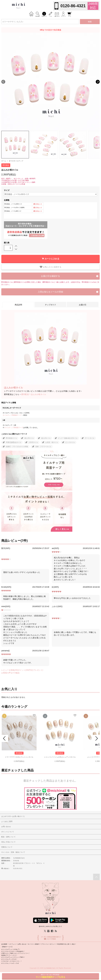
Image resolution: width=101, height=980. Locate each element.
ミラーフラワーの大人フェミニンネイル (19, 757)
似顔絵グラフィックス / (9, 955)
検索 (90, 22)
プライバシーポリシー (48, 944)
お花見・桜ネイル (52, 442)
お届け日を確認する (50, 276)
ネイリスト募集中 (34, 944)
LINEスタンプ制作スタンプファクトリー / (15, 953)
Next (98, 82)
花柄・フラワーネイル (43, 447)
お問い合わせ (22, 944)
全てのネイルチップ (16, 161)
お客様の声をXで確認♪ (11, 673)
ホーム (4, 161)
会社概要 (4, 944)
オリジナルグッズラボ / (9, 959)
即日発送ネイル (11, 438)
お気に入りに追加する (50, 267)
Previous (3, 82)
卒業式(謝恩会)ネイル (14, 442)
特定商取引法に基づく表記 (66, 944)
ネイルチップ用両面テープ (12, 415)
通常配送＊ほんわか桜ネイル (34, 394)
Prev (5, 738)
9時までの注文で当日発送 (50, 30)
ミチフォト (12, 944)
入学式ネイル (33, 442)
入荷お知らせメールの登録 (50, 292)
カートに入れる (52, 259)
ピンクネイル (70, 442)
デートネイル (90, 438)
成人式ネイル (29, 438)
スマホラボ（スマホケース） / (11, 961)
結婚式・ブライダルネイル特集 (17, 447)
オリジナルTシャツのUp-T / (11, 949)
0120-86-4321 (73, 6)
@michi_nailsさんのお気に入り (50, 926)
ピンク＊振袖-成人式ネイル (68, 438)
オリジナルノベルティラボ (10, 963)
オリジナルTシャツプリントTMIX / (13, 957)
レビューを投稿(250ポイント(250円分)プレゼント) (22, 670)
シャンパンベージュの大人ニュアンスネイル (60, 757)
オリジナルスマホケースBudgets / (13, 951)
